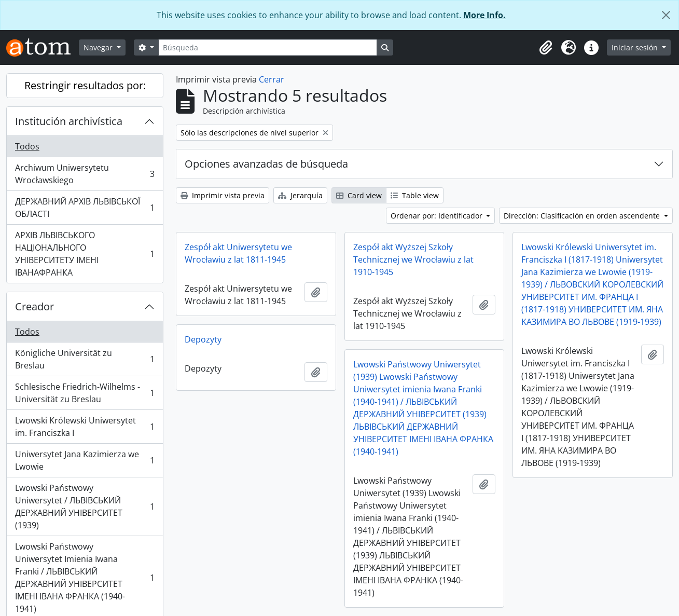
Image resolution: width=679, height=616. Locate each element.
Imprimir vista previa (223, 195)
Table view (415, 195)
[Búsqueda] (268, 47)
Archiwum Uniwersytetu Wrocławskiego (85, 174)
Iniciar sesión (636, 47)
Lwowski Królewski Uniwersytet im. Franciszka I (85, 427)
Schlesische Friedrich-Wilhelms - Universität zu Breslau (85, 393)
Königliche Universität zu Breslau (85, 359)
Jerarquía (300, 195)
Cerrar (272, 79)
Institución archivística (69, 121)
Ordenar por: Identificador (438, 216)
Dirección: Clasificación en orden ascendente (583, 216)
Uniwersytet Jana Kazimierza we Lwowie (85, 460)
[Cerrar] (666, 15)
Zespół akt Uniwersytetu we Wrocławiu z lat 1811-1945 (238, 253)
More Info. (484, 15)
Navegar (99, 47)
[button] (546, 48)
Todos (27, 146)
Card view (359, 195)
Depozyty (203, 339)
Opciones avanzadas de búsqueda (266, 164)
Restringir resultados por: (85, 85)
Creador (34, 306)
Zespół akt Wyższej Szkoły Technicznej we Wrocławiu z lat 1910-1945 (413, 259)
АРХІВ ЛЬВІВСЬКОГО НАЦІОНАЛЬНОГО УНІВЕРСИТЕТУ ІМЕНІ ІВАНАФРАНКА (85, 254)
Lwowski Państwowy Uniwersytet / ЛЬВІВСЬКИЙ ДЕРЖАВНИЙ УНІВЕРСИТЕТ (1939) (85, 507)
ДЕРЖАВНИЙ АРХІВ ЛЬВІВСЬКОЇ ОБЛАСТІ (85, 208)
